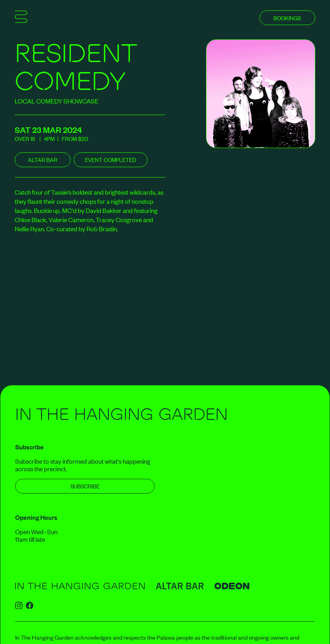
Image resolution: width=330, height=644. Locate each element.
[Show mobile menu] (21, 18)
